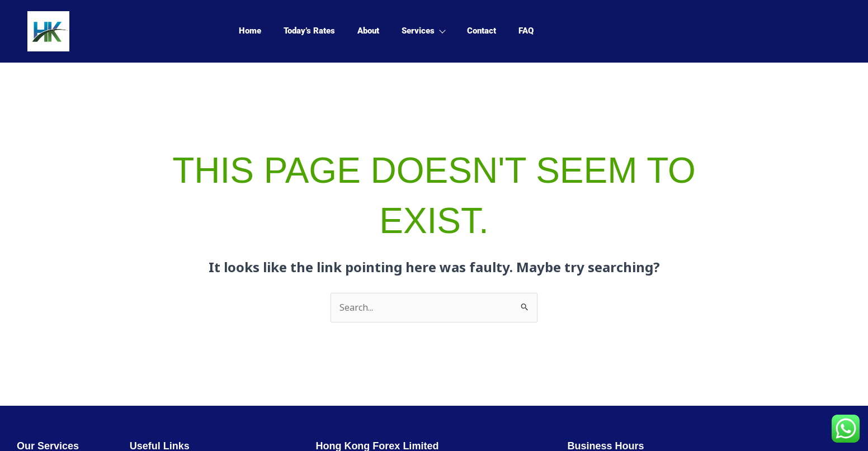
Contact (482, 31)
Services (423, 31)
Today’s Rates (309, 31)
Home (250, 31)
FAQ (526, 31)
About (368, 31)
